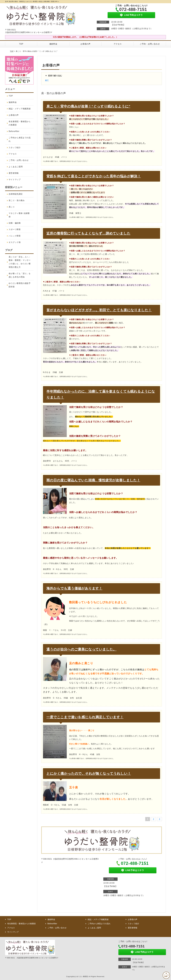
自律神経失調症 (16, 194)
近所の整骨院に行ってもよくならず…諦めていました (88, 233)
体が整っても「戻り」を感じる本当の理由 (20, 275)
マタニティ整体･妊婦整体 (19, 215)
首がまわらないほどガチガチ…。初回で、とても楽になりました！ (99, 310)
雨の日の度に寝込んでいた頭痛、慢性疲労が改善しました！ (93, 480)
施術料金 (53, 44)
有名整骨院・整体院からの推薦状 (20, 123)
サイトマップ (15, 180)
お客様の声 (85, 44)
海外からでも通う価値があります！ (74, 588)
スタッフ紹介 (15, 148)
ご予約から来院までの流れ (20, 139)
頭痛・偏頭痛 (15, 223)
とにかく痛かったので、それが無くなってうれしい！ (89, 774)
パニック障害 (15, 236)
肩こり (12, 207)
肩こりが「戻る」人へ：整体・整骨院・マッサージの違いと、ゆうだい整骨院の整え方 (20, 262)
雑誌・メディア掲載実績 (20, 109)
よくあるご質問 (16, 167)
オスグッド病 (15, 242)
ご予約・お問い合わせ (150, 44)
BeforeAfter (14, 131)
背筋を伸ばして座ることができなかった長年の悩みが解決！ (94, 176)
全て (47, 80)
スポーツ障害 (15, 229)
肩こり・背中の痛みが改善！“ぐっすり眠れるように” (88, 106)
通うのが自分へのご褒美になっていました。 (81, 649)
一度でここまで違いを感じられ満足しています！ (85, 717)
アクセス (118, 44)
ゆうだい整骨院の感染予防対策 (20, 285)
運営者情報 (14, 173)
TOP (21, 44)
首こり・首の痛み (17, 200)
